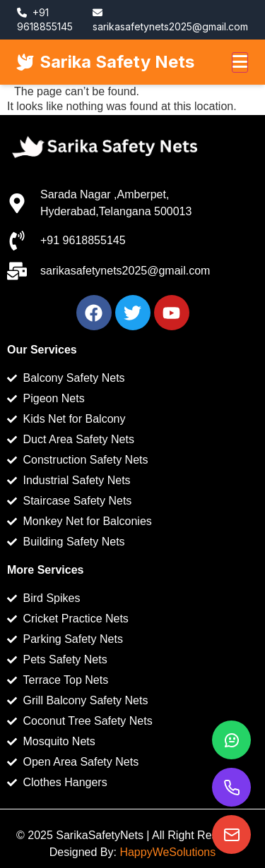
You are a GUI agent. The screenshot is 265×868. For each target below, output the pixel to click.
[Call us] (231, 787)
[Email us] (231, 834)
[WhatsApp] (231, 740)
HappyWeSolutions (167, 852)
